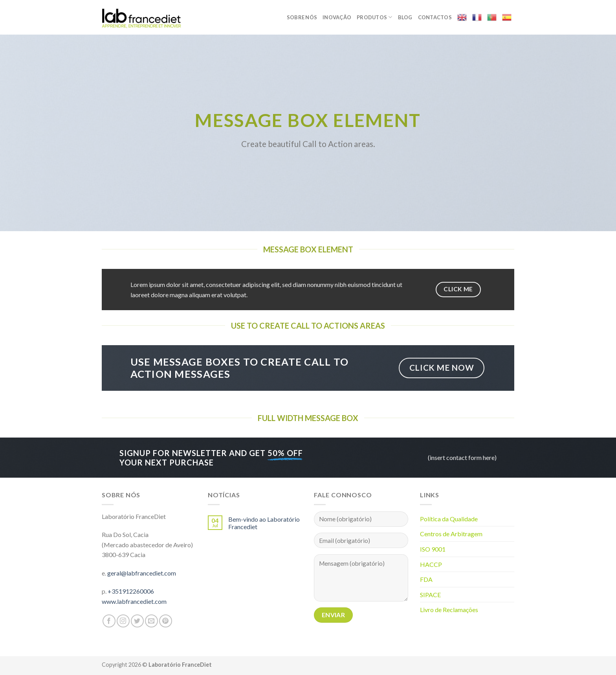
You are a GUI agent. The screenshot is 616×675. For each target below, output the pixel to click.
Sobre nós (302, 17)
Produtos (375, 17)
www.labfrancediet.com (134, 601)
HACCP (431, 564)
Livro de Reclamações (449, 610)
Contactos (435, 17)
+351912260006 (131, 591)
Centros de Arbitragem (451, 534)
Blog (405, 17)
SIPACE (430, 595)
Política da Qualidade (449, 519)
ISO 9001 (433, 549)
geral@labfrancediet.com (142, 573)
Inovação (337, 17)
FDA (426, 579)
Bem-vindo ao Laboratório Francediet (264, 523)
